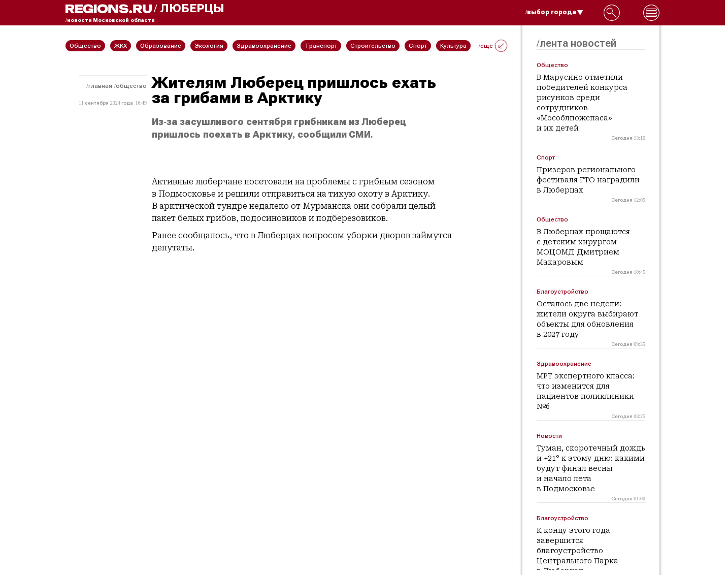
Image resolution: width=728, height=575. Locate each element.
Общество (131, 86)
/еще (493, 46)
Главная (100, 86)
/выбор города (554, 12)
